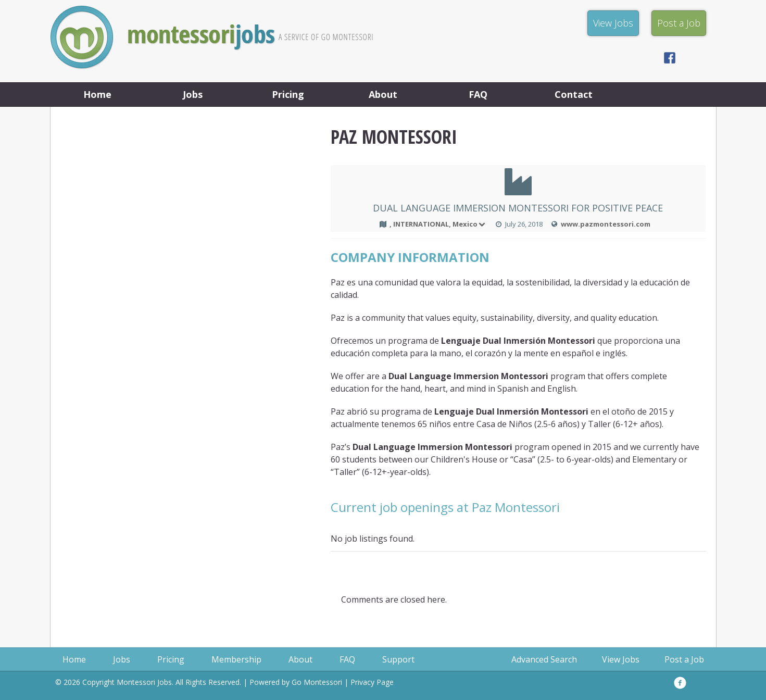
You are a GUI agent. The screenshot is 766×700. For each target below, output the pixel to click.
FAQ (478, 94)
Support (398, 659)
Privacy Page (372, 682)
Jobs (193, 94)
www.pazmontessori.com (606, 224)
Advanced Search (544, 659)
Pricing (288, 94)
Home (97, 94)
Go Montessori (317, 682)
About (383, 94)
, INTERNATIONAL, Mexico (438, 224)
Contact (574, 94)
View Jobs (621, 659)
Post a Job (684, 659)
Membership (236, 659)
